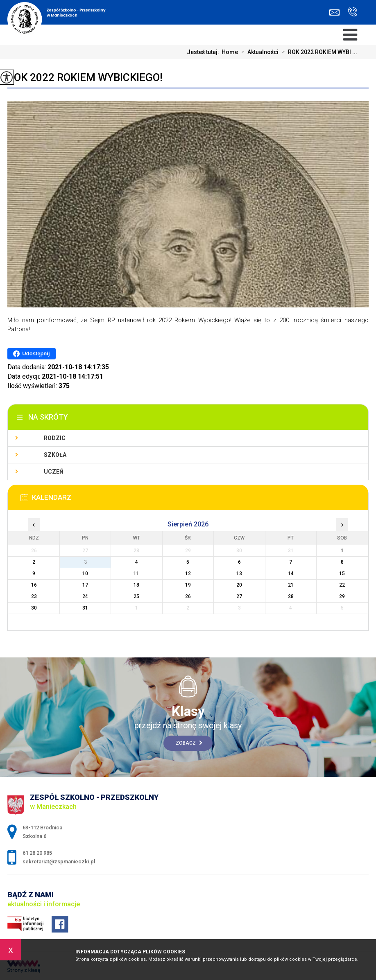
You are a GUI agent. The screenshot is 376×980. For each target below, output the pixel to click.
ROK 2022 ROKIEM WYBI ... (318, 52)
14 (291, 574)
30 (34, 608)
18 (136, 585)
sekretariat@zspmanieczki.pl (334, 12)
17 (85, 585)
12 (188, 574)
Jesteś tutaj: (204, 52)
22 (342, 585)
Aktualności (258, 52)
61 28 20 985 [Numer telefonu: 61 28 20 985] (37, 853)
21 (291, 585)
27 (239, 596)
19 (188, 585)
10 (85, 574)
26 (188, 596)
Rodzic (55, 438)
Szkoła (55, 455)
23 (34, 596)
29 (342, 596)
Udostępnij (31, 354)
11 (136, 574)
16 (34, 585)
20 (239, 585)
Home (230, 52)
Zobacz (189, 743)
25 (136, 596)
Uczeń (54, 472)
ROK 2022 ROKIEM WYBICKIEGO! (85, 77)
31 (85, 608)
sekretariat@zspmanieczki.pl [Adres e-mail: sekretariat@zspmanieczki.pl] (59, 861)
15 (342, 574)
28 (291, 596)
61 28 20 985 (352, 12)
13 (239, 574)
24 (85, 596)
